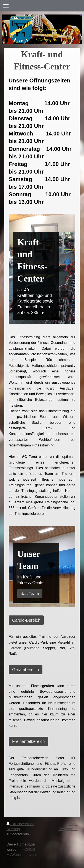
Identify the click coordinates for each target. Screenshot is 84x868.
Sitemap (13, 829)
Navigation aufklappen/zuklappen (42, 6)
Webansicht (68, 829)
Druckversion (20, 824)
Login (73, 824)
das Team (30, 594)
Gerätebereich (26, 670)
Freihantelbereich (28, 741)
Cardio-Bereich (26, 620)
